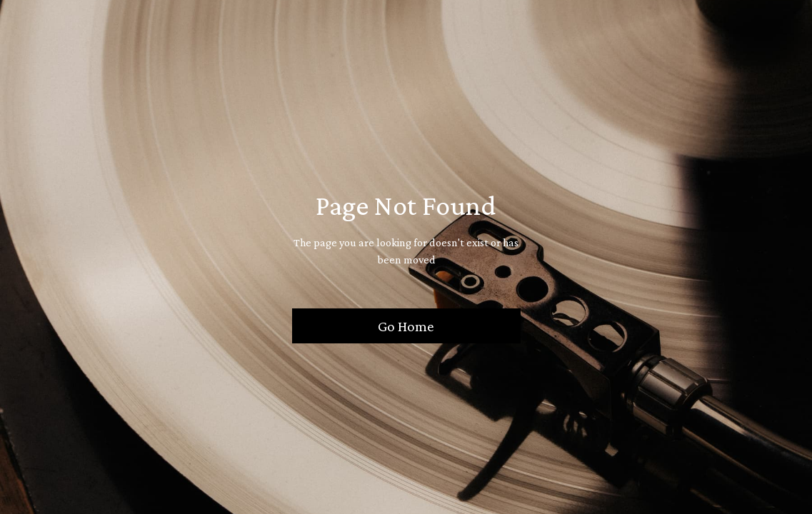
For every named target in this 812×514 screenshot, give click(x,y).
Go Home (406, 326)
